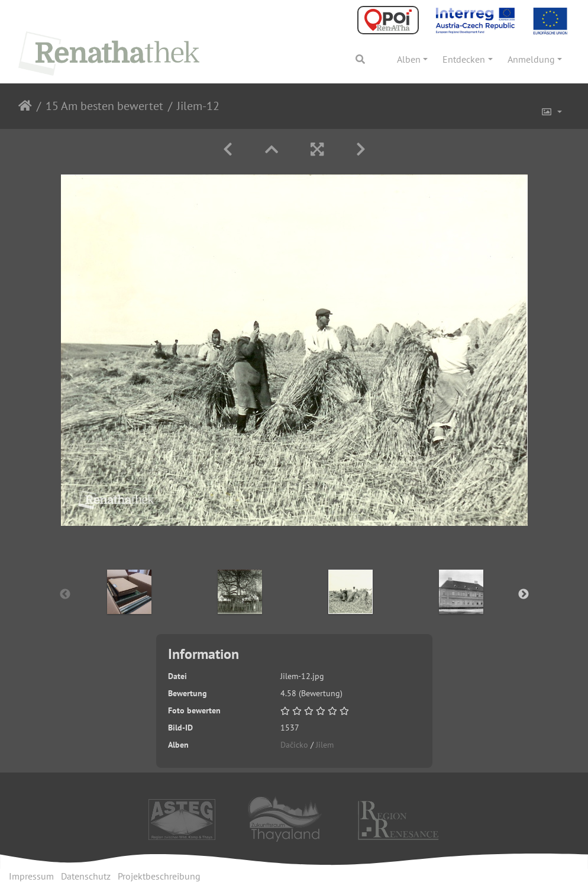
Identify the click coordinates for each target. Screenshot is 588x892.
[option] (129, 592)
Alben (409, 59)
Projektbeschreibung (159, 876)
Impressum (31, 876)
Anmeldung (531, 59)
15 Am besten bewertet (104, 106)
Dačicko (294, 745)
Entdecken (464, 59)
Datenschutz (86, 876)
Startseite (25, 106)
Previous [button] (65, 594)
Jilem (325, 745)
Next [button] (524, 594)
